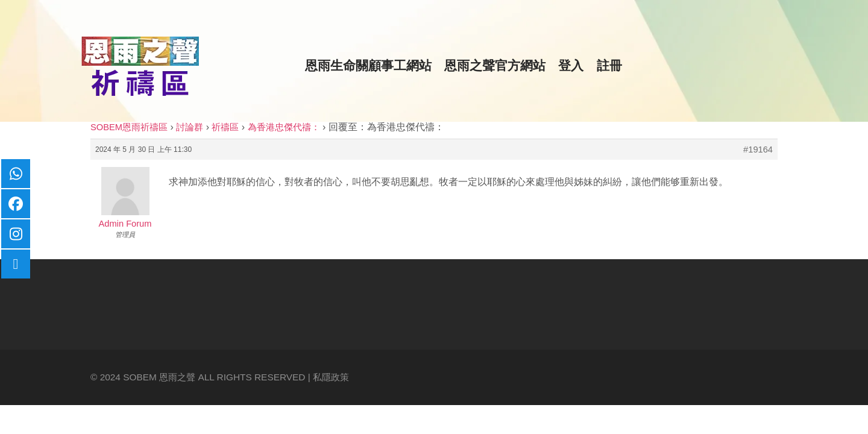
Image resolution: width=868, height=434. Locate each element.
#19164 (758, 149)
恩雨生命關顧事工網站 (368, 66)
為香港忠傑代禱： (284, 127)
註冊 (609, 66)
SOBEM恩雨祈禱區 (129, 127)
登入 (571, 66)
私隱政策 (331, 377)
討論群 (190, 127)
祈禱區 (225, 127)
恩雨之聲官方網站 (495, 66)
